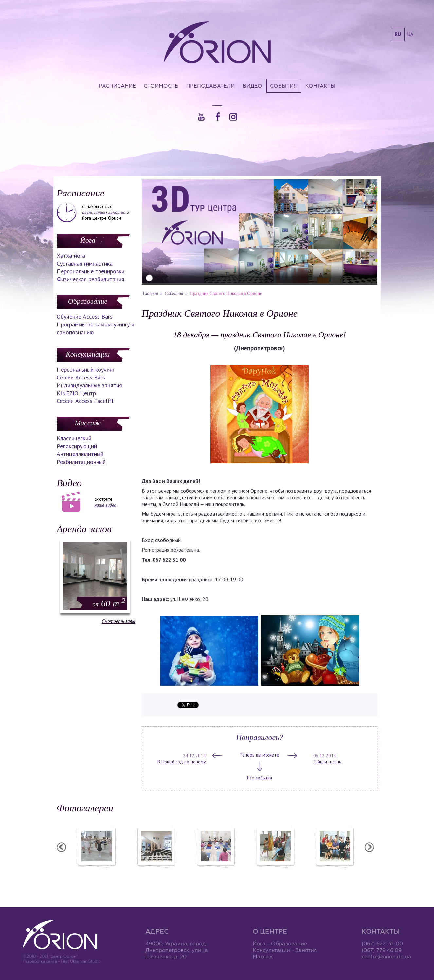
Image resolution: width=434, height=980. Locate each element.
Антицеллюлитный (80, 454)
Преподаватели (210, 86)
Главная (150, 294)
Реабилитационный (81, 462)
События (284, 86)
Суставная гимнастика (85, 263)
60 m (109, 603)
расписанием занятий (104, 212)
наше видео (105, 505)
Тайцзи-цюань (327, 762)
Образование (88, 301)
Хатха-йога (71, 256)
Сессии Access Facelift (85, 401)
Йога (88, 240)
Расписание (117, 86)
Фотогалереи (85, 808)
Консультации (88, 354)
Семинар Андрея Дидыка (335, 872)
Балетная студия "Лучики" (96, 872)
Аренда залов (84, 529)
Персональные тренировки (90, 271)
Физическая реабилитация (90, 279)
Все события (260, 778)
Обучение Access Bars (85, 316)
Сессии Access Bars (81, 377)
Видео (252, 86)
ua (410, 34)
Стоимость (161, 86)
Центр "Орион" (156, 872)
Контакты (320, 86)
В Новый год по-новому (182, 762)
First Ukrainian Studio (81, 961)
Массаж (88, 423)
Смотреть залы (118, 621)
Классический (74, 438)
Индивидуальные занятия (89, 385)
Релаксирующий (77, 446)
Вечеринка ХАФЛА (275, 872)
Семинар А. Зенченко (215, 872)
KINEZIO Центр (76, 393)
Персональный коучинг (86, 370)
